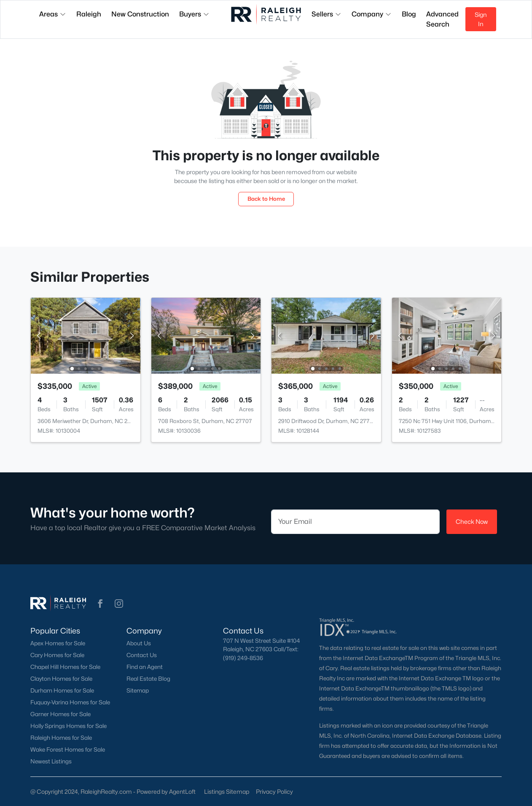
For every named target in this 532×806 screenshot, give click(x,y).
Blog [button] (409, 14)
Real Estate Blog (148, 679)
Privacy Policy (274, 791)
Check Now (472, 522)
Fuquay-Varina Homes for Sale (70, 702)
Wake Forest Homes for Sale (68, 749)
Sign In (481, 19)
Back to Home (266, 199)
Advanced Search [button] (442, 19)
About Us (139, 643)
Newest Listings (51, 761)
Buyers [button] (194, 14)
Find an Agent (145, 667)
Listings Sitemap (227, 791)
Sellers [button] (326, 14)
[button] (100, 604)
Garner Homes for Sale (60, 714)
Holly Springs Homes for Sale (69, 726)
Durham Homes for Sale (62, 690)
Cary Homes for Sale (57, 655)
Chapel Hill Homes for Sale (65, 667)
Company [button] (372, 14)
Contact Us (142, 655)
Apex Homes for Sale (58, 643)
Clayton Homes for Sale (61, 679)
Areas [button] (53, 14)
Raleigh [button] (89, 14)
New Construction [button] (140, 14)
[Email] (355, 522)
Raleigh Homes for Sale (61, 738)
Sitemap (138, 690)
